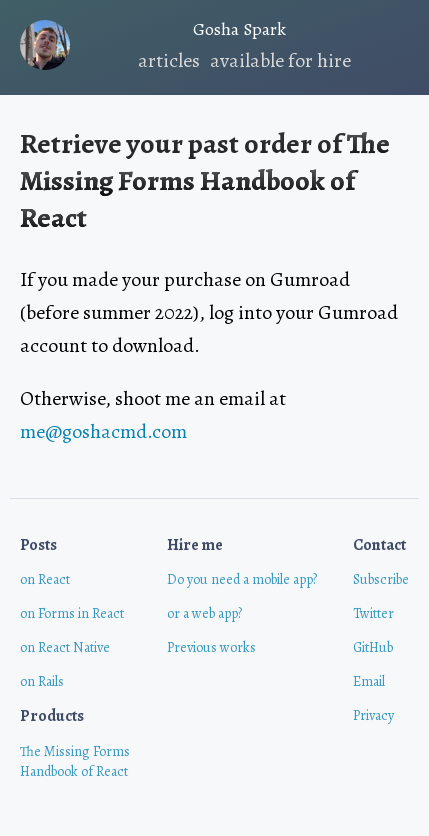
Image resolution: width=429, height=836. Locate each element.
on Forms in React (72, 613)
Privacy (373, 715)
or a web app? (204, 613)
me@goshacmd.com (103, 431)
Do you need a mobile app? (242, 579)
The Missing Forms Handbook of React (205, 181)
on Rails (42, 681)
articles (169, 60)
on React (45, 579)
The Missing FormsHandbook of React (75, 761)
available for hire (280, 60)
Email (369, 681)
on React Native (65, 647)
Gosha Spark (153, 32)
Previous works (211, 647)
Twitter (373, 613)
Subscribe (381, 579)
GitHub (373, 647)
